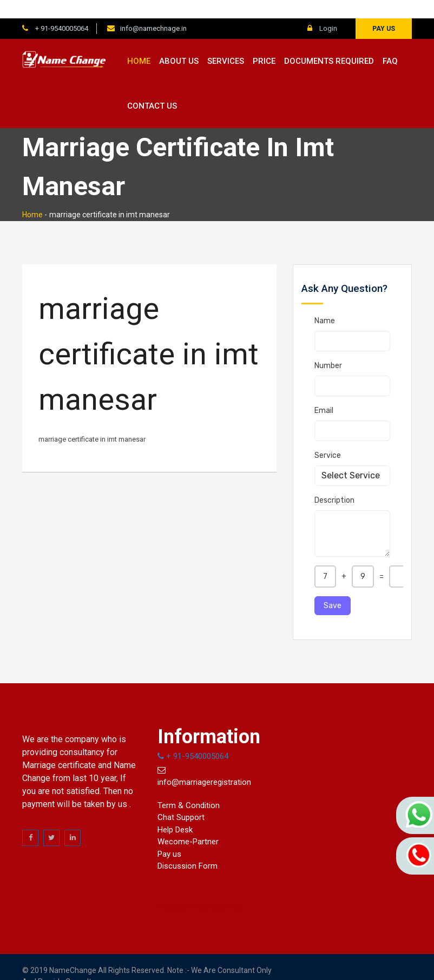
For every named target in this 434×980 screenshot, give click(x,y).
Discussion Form (188, 848)
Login (322, 10)
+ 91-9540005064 (61, 10)
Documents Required (329, 43)
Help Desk (175, 811)
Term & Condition (189, 787)
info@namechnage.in (153, 10)
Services (226, 43)
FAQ (390, 43)
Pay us (384, 10)
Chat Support (181, 799)
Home (139, 43)
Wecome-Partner (188, 823)
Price (264, 43)
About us (179, 43)
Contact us (152, 88)
